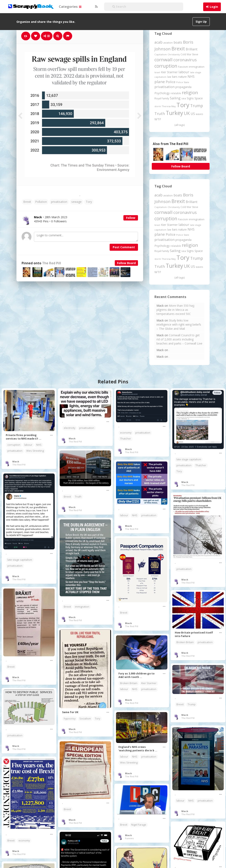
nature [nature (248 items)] (183, 77)
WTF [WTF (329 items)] (158, 119)
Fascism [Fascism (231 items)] (183, 67)
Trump (192, 704)
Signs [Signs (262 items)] (190, 98)
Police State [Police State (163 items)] (183, 82)
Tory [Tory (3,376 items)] (183, 105)
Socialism (85, 719)
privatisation (59, 202)
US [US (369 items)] (193, 114)
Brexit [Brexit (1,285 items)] (178, 49)
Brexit (27, 202)
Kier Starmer (149, 683)
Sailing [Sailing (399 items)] (175, 98)
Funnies (129, 838)
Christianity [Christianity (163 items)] (174, 54)
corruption (14, 445)
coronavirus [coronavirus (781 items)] (185, 60)
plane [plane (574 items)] (160, 82)
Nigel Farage (139, 825)
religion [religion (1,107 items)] (190, 92)
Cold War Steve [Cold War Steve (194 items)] (189, 54)
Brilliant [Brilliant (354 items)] (192, 49)
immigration (82, 607)
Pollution (41, 202)
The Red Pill (52, 263)
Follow (131, 218)
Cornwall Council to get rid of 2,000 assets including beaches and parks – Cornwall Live (179, 339)
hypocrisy (70, 719)
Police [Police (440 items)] (171, 82)
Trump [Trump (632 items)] (197, 106)
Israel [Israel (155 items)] (157, 72)
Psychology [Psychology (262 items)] (162, 93)
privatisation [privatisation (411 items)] (165, 87)
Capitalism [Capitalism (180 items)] (161, 54)
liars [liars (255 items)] (175, 77)
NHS (39, 445)
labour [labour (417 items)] (184, 72)
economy (126, 433)
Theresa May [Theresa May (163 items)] (169, 106)
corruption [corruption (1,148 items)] (166, 66)
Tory (89, 202)
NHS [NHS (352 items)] (191, 77)
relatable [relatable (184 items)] (176, 93)
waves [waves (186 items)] (199, 114)
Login (214, 7)
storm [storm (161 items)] (158, 106)
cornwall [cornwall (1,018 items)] (163, 59)
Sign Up (201, 21)
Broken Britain (185, 642)
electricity (70, 428)
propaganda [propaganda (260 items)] (183, 87)
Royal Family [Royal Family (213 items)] (162, 98)
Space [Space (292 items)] (199, 98)
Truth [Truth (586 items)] (160, 113)
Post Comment (124, 247)
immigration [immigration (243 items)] (197, 67)
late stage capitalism (189, 459)
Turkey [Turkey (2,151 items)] (174, 113)
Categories (70, 6)
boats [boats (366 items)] (178, 42)
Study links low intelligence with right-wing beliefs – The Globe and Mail (179, 324)
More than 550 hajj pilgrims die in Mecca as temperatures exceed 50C (175, 310)
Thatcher (126, 439)
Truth (78, 497)
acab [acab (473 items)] (158, 42)
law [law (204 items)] (169, 77)
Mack (16, 461)
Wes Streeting (35, 451)
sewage (76, 202)
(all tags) (180, 125)
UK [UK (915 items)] (187, 113)
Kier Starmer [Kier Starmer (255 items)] (169, 72)
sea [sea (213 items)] (184, 98)
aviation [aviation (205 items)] (168, 43)
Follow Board (126, 263)
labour (28, 445)
